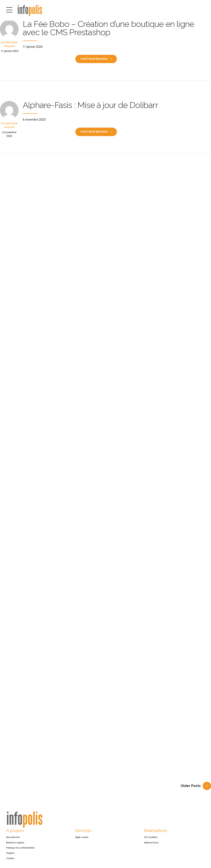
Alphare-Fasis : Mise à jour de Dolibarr (90, 105)
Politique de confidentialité (20, 851)
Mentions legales (15, 845)
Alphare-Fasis (151, 845)
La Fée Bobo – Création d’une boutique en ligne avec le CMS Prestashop (108, 28)
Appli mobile (82, 840)
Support (10, 856)
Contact (10, 861)
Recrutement (13, 840)
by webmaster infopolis (9, 44)
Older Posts (191, 789)
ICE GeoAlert (151, 840)
